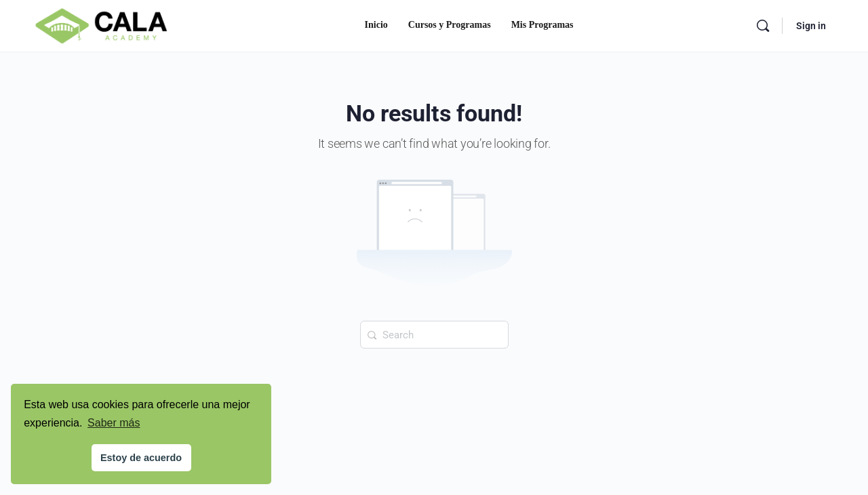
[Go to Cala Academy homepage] (101, 24)
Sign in (811, 26)
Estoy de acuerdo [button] (141, 458)
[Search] (763, 26)
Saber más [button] (114, 423)
